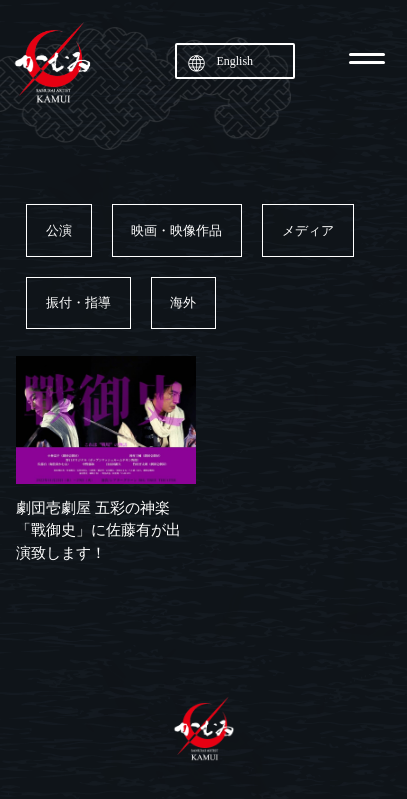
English (234, 61)
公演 (59, 230)
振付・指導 (78, 302)
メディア (308, 230)
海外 (183, 302)
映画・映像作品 (176, 230)
